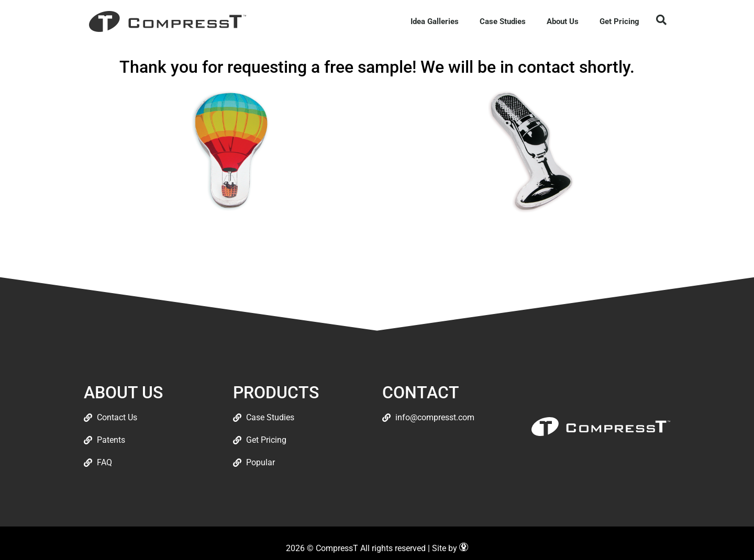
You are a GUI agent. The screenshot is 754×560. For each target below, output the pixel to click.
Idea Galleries (435, 21)
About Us (563, 21)
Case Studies (503, 21)
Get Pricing (619, 21)
